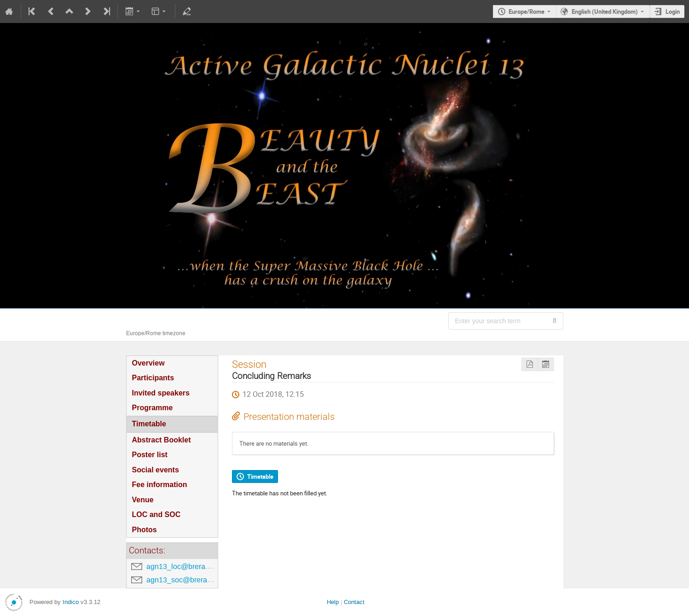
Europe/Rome (527, 12)
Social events (156, 470)
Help (333, 602)
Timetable (149, 424)
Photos (145, 530)
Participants (153, 378)
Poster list (150, 455)
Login (673, 12)
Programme (153, 408)
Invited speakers (161, 393)
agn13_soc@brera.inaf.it (186, 580)
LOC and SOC (156, 514)
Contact (354, 602)
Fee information (160, 485)
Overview (148, 363)
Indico (71, 602)
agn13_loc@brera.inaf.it (185, 567)
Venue (143, 500)
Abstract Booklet (162, 440)
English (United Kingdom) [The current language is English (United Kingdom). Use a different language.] (605, 12)
